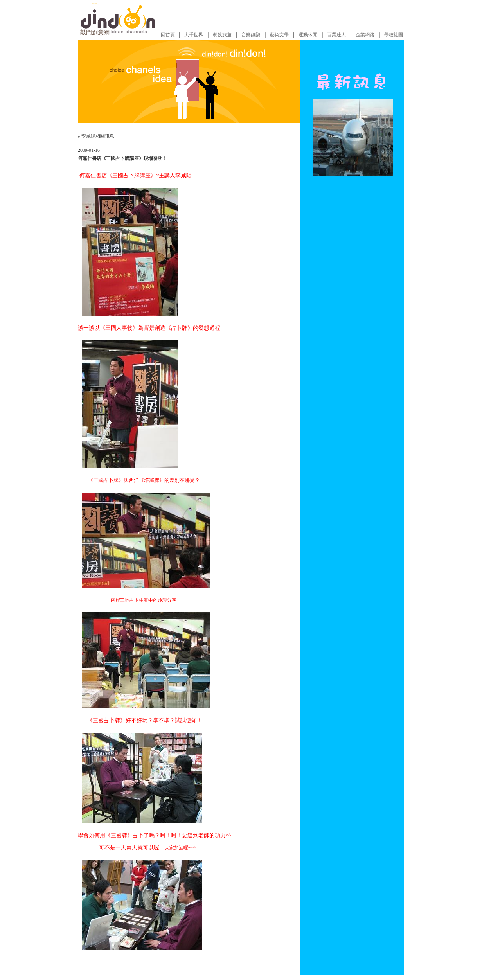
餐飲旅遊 (222, 35)
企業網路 (365, 35)
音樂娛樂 (251, 35)
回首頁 (168, 35)
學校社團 (394, 35)
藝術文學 (279, 35)
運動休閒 (308, 35)
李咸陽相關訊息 (98, 136)
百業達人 (336, 35)
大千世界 (194, 35)
